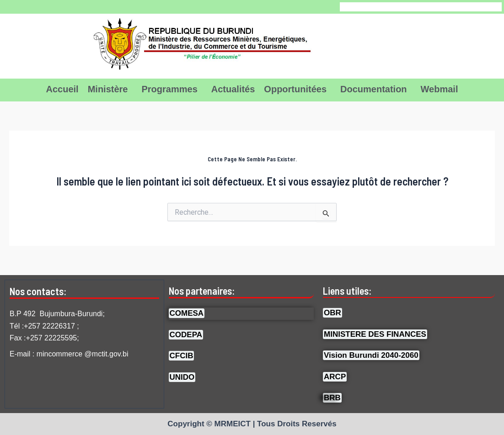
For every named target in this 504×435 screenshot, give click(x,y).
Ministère (108, 89)
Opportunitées (295, 89)
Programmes (169, 89)
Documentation (374, 89)
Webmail (440, 89)
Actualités (233, 89)
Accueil (62, 89)
